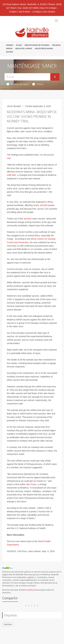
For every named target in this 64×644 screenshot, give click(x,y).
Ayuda (19, 45)
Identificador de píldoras (37, 45)
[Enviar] (55, 77)
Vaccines (8, 624)
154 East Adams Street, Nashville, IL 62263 (24, 4)
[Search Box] (27, 77)
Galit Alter (11, 175)
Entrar (10, 52)
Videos (38, 84)
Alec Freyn (31, 484)
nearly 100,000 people (44, 205)
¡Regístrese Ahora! (44, 49)
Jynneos (28, 219)
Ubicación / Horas (24, 49)
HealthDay (30, 590)
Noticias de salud (18, 84)
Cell (9, 158)
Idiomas (10, 45)
